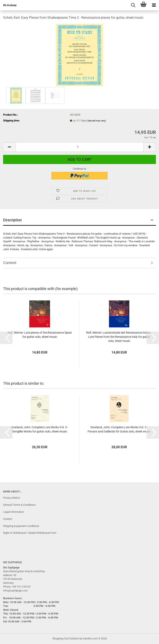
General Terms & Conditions (19, 505)
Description (12, 220)
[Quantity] (79, 147)
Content (10, 263)
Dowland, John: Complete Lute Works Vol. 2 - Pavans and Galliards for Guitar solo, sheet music (119, 429)
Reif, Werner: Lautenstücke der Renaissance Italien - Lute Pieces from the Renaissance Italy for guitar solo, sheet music (119, 337)
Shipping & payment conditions (21, 526)
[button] (9, 147)
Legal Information (13, 512)
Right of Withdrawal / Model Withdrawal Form (30, 533)
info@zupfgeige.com (15, 591)
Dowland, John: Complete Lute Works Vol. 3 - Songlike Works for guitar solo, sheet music (40, 429)
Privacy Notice (12, 498)
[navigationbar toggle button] (154, 5)
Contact (8, 519)
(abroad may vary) (97, 121)
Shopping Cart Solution (66, 638)
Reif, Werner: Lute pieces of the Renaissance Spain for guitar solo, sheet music (40, 335)
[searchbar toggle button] (133, 5)
